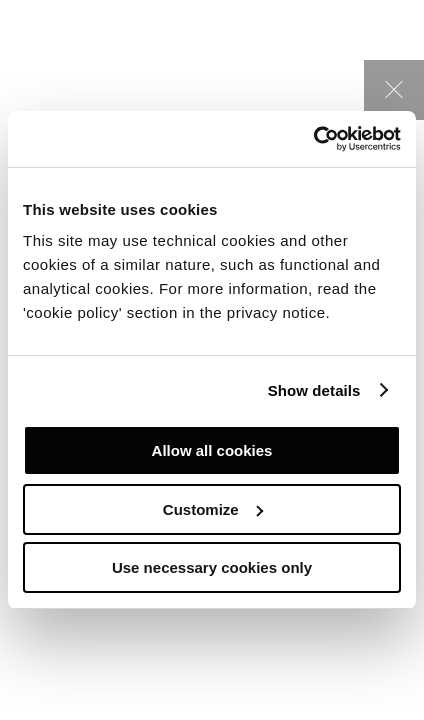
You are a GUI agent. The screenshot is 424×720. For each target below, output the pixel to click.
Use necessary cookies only (212, 567)
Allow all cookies (212, 450)
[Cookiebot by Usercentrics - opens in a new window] (313, 139)
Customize (213, 509)
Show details (314, 390)
